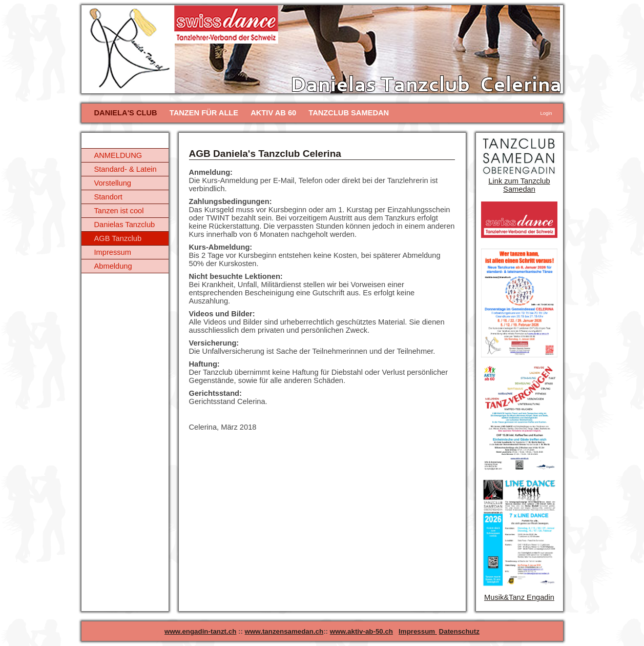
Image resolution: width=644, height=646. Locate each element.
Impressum (113, 252)
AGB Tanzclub (118, 238)
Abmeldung (113, 266)
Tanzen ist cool (119, 211)
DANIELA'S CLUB (126, 113)
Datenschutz (459, 631)
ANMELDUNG (118, 155)
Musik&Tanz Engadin (519, 597)
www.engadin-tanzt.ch (200, 631)
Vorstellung (113, 183)
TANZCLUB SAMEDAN (349, 113)
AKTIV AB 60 (273, 113)
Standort (108, 197)
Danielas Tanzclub (125, 225)
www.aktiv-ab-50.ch (361, 631)
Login (546, 113)
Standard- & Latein (126, 169)
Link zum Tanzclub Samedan (519, 185)
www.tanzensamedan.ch (284, 631)
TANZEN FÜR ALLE (204, 113)
